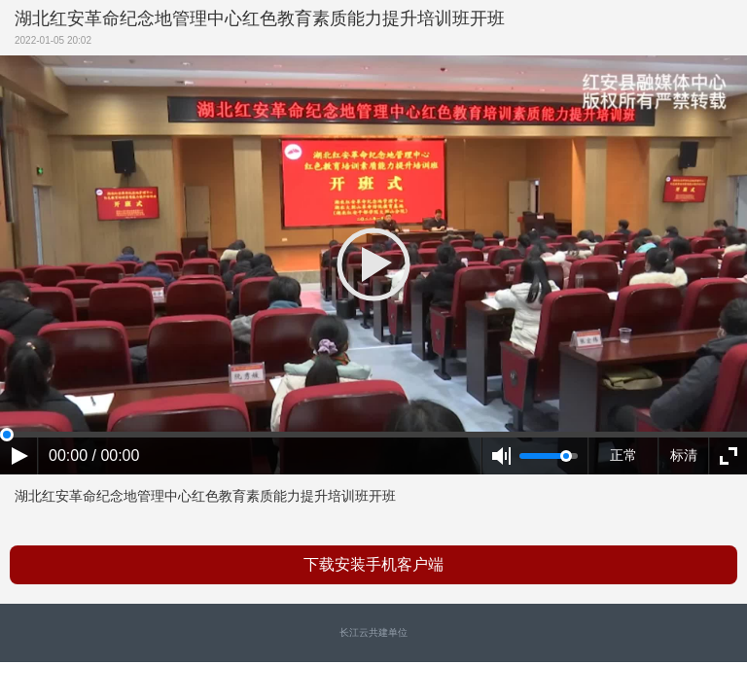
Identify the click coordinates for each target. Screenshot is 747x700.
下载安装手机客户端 (373, 564)
